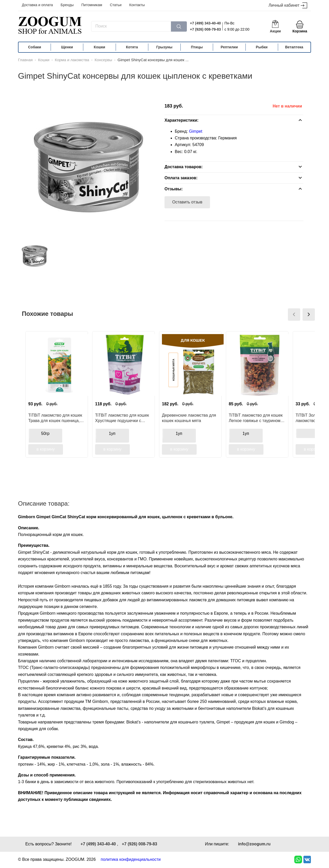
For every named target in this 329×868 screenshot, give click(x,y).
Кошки (99, 47)
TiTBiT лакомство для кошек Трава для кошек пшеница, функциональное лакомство (55, 418)
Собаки (35, 47)
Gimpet (196, 131)
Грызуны (164, 47)
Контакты (137, 5)
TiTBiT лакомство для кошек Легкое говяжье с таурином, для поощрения (256, 418)
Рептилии (229, 47)
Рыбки (262, 47)
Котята (132, 47)
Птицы (197, 47)
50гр (45, 433)
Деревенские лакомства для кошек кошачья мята (189, 418)
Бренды (67, 5)
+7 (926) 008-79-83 (205, 29)
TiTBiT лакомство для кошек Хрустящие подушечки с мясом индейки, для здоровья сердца (122, 418)
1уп (112, 433)
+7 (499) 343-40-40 (205, 23)
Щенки (67, 47)
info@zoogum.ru (254, 844)
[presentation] (294, 315)
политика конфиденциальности (131, 859)
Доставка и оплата (37, 5)
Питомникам (92, 5)
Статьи (116, 5)
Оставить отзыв (187, 202)
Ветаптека (294, 47)
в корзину (46, 449)
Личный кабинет (288, 6)
